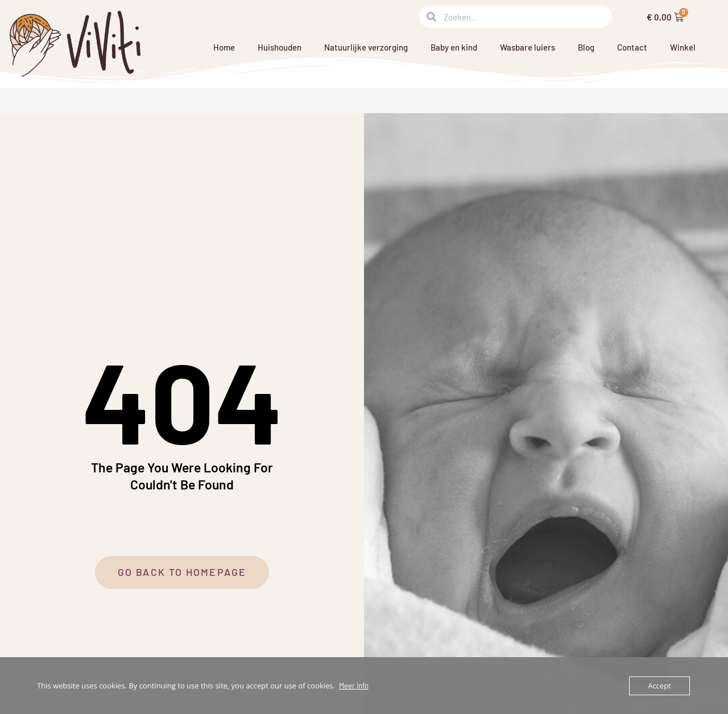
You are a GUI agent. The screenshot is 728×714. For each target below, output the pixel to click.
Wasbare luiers (528, 47)
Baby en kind (454, 47)
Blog (586, 47)
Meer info (354, 686)
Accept (659, 686)
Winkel (683, 47)
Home (224, 47)
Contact (632, 47)
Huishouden (280, 47)
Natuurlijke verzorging (366, 47)
